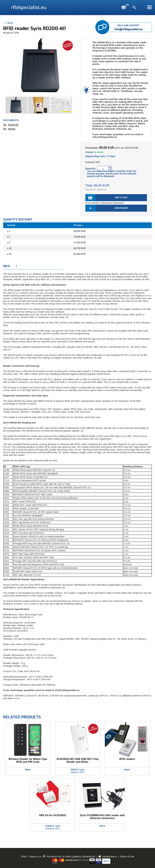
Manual (9, 129)
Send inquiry (121, 208)
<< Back (8, 23)
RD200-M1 (11, 125)
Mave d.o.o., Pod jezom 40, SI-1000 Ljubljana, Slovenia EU (62, 856)
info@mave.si (108, 856)
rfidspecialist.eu (29, 7)
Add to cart (121, 198)
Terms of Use (127, 856)
